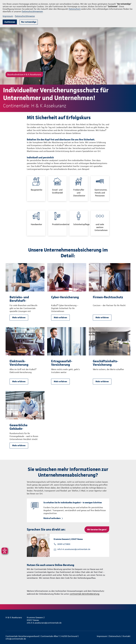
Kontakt (127, 636)
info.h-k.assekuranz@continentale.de (74, 549)
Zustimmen (10, 22)
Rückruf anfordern (52, 518)
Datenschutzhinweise (25, 16)
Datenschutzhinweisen (32, 12)
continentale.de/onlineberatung (84, 594)
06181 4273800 (64, 544)
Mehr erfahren (19, 317)
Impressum (8, 16)
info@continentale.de (16, 639)
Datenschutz (75, 9)
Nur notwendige (29, 22)
